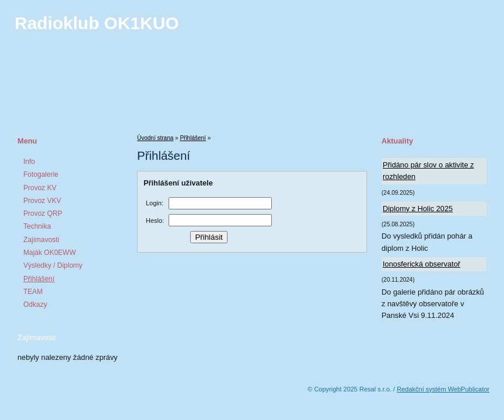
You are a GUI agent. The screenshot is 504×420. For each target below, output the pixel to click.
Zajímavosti (41, 240)
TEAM (33, 292)
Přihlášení (39, 279)
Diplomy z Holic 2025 (418, 209)
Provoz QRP (43, 213)
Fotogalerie (41, 174)
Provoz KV (40, 188)
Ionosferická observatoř (421, 264)
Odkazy (35, 304)
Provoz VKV (42, 201)
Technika (37, 226)
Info (29, 162)
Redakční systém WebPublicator (443, 389)
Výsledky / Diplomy (53, 265)
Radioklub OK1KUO (97, 23)
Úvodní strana (155, 138)
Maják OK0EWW (50, 253)
